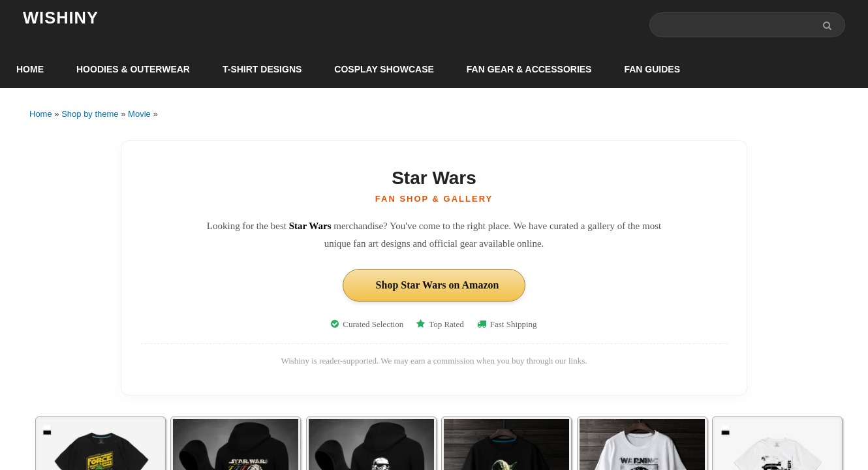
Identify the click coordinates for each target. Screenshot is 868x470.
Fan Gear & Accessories (529, 69)
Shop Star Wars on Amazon (438, 285)
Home (30, 69)
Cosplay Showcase (384, 69)
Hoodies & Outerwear (133, 69)
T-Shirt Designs (262, 69)
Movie (139, 114)
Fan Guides (652, 69)
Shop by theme (90, 114)
